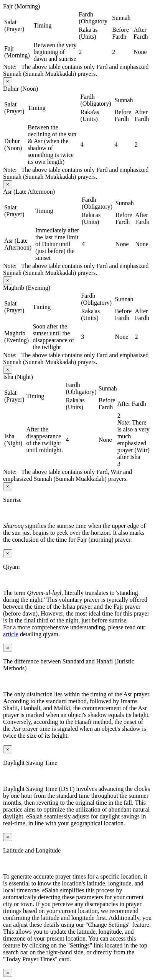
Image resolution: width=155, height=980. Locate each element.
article (11, 634)
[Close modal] (8, 81)
